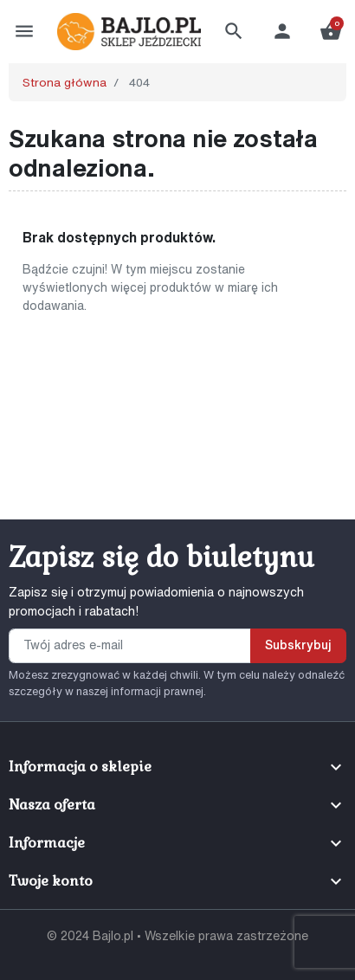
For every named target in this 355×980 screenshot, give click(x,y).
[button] (234, 31)
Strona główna (65, 82)
